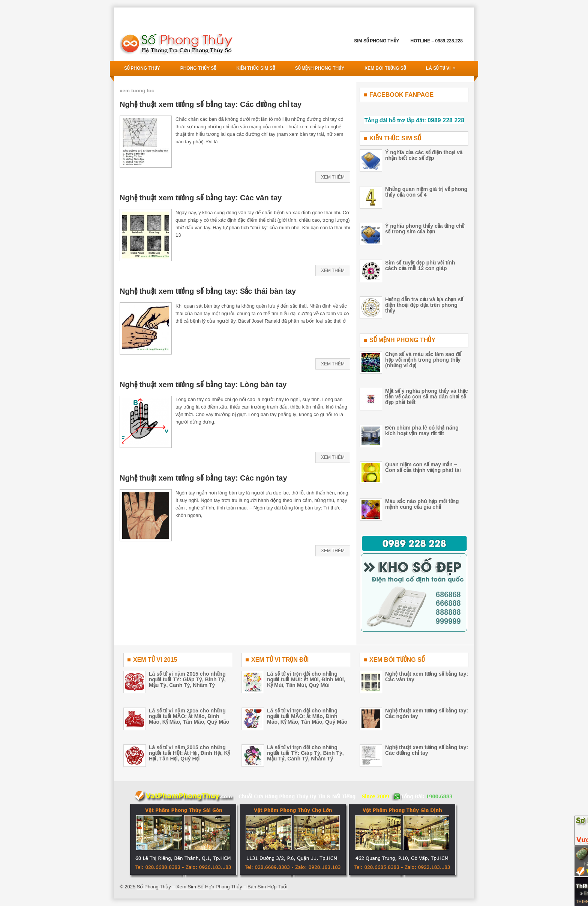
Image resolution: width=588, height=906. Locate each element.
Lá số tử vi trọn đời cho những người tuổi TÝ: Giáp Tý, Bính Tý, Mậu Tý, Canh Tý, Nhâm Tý (305, 753)
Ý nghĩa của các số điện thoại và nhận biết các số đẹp (424, 155)
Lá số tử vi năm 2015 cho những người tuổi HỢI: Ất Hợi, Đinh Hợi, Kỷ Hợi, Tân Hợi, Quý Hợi (189, 753)
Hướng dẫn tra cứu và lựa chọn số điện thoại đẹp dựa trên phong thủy (424, 305)
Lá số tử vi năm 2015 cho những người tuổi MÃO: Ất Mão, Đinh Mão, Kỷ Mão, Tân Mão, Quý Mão (189, 716)
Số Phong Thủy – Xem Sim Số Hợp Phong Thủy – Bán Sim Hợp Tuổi (212, 887)
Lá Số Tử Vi (443, 66)
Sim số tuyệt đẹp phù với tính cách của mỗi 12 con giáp (420, 265)
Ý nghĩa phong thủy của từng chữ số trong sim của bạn (425, 229)
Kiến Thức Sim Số (256, 68)
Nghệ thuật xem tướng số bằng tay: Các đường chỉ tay (211, 104)
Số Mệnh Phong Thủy (320, 68)
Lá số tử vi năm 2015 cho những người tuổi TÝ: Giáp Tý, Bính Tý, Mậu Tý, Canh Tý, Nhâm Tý (187, 679)
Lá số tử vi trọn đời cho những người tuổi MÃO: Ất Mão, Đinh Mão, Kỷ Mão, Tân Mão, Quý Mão (307, 716)
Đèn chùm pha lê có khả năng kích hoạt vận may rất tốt (422, 430)
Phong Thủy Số (198, 68)
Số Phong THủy (142, 68)
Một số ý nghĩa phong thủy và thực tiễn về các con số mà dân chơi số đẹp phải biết (427, 397)
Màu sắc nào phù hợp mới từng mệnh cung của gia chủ (422, 504)
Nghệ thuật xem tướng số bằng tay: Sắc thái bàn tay (208, 291)
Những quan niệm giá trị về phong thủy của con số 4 (426, 192)
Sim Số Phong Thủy (376, 41)
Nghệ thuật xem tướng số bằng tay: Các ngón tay (203, 478)
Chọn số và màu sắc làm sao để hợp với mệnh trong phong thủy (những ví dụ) (423, 360)
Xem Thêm (333, 177)
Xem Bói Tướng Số (385, 68)
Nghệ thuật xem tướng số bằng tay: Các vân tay (201, 198)
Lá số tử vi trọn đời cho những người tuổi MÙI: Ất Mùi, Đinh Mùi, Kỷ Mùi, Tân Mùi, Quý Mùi (306, 679)
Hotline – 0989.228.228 (437, 41)
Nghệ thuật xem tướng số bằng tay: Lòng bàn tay (203, 385)
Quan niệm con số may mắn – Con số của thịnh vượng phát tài (423, 467)
